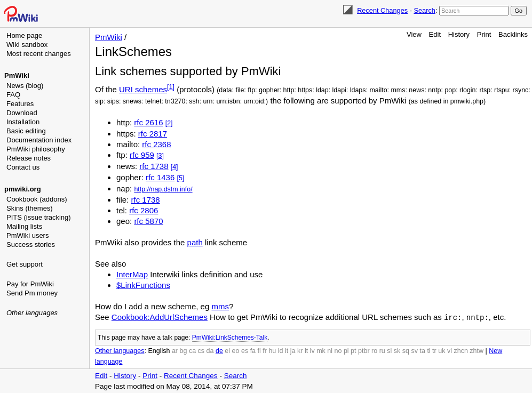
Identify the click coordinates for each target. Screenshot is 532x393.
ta (422, 350)
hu (272, 350)
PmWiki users (27, 235)
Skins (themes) (30, 208)
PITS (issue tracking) (39, 217)
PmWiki (17, 75)
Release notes (29, 158)
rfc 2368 (156, 144)
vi (450, 350)
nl (330, 350)
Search (424, 10)
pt (353, 350)
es (245, 350)
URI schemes (143, 89)
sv (414, 350)
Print (484, 34)
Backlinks (513, 34)
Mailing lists (24, 226)
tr (434, 350)
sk (397, 350)
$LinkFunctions (143, 285)
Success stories (31, 244)
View (414, 34)
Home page (24, 35)
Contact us (23, 167)
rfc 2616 (148, 122)
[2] (169, 123)
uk (442, 350)
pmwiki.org (23, 189)
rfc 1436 (160, 177)
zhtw (477, 350)
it (287, 350)
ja (293, 350)
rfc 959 (142, 155)
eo (236, 350)
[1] (171, 87)
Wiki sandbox (27, 45)
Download (22, 113)
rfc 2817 (153, 134)
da (210, 350)
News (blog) (25, 86)
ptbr (364, 350)
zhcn (460, 350)
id (281, 350)
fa (253, 350)
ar (175, 350)
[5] (180, 178)
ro (374, 350)
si (389, 350)
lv (312, 350)
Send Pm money (32, 293)
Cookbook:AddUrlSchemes (160, 317)
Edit (435, 34)
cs (201, 350)
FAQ (13, 95)
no (338, 350)
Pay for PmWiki (30, 284)
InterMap (132, 274)
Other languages (32, 313)
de (219, 350)
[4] (174, 167)
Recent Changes (382, 10)
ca (192, 350)
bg (183, 350)
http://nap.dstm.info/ (163, 189)
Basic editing (26, 131)
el (227, 350)
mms (220, 306)
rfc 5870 (148, 221)
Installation (23, 122)
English (159, 350)
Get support (25, 264)
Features (20, 104)
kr (300, 350)
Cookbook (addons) (37, 199)
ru (382, 350)
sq (406, 350)
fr (265, 350)
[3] (160, 156)
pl (346, 350)
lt (306, 350)
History (459, 34)
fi (259, 350)
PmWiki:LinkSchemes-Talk (230, 337)
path (195, 242)
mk (321, 350)
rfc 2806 (144, 210)
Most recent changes (39, 54)
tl (428, 350)
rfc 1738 (154, 166)
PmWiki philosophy (36, 149)
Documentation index (39, 140)
